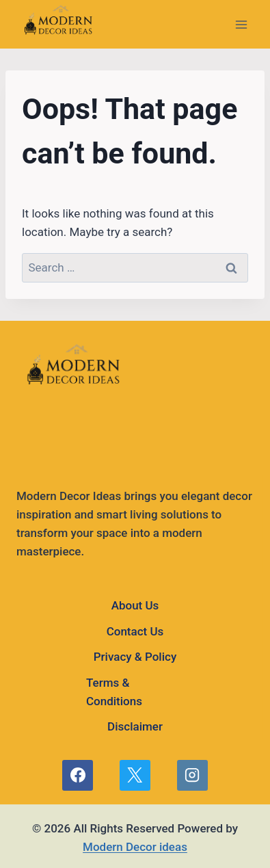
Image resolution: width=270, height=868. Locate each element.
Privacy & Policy (135, 657)
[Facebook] (77, 775)
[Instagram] (192, 775)
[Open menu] (241, 24)
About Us (135, 605)
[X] (135, 775)
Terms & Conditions (114, 692)
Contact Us (135, 631)
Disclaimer (135, 726)
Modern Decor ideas (135, 847)
